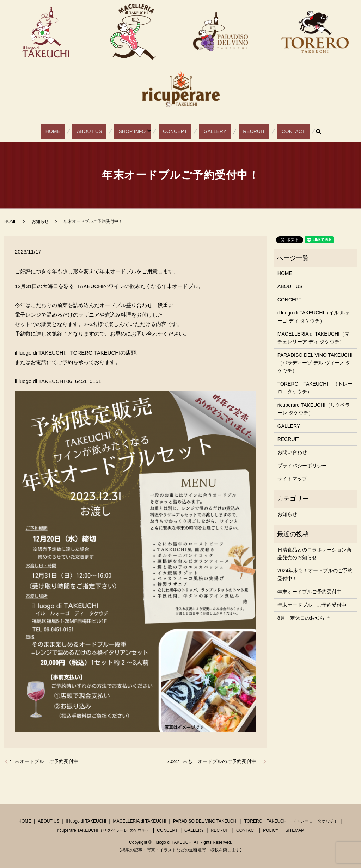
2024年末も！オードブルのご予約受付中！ (214, 761)
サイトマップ (292, 479)
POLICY (271, 830)
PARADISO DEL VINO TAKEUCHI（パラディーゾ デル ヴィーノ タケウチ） (315, 363)
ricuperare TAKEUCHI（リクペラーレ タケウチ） (314, 409)
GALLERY (209, 131)
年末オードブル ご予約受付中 (44, 761)
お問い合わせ (292, 452)
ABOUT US (104, 131)
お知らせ (40, 221)
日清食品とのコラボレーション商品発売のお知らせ (314, 554)
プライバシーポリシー (302, 466)
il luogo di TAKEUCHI (86, 821)
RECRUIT (239, 131)
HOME (76, 131)
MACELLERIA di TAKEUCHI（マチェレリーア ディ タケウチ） (313, 338)
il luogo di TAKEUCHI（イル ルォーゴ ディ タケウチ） (314, 317)
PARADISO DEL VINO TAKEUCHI (205, 821)
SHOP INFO (139, 131)
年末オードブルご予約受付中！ (312, 592)
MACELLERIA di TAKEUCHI (140, 821)
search (291, 131)
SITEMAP (295, 830)
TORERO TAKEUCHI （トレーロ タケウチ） (315, 388)
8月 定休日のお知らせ (304, 618)
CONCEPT (177, 131)
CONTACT (270, 131)
